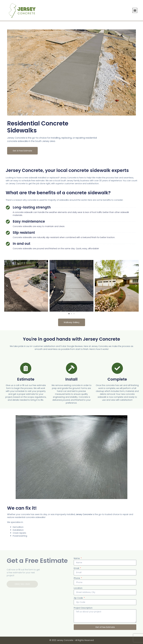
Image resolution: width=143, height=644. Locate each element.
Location (78, 588)
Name (77, 558)
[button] (135, 10)
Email (77, 568)
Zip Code (79, 598)
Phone (77, 578)
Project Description (83, 608)
